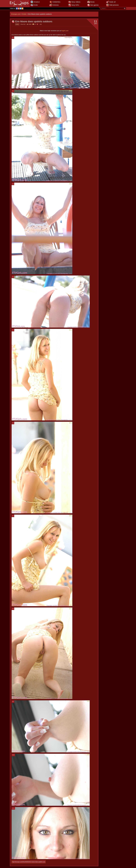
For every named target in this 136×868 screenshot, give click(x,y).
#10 (13, 755)
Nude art (113, 2)
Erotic (36, 5)
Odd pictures (114, 5)
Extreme (56, 5)
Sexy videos (76, 2)
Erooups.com (16, 14)
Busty (92, 2)
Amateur (37, 2)
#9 (13, 702)
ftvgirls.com (65, 31)
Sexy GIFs (75, 5)
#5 (13, 330)
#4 (13, 277)
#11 (13, 808)
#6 (13, 423)
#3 (13, 184)
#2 (13, 91)
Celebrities (56, 2)
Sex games (94, 5)
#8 (13, 609)
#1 (13, 38)
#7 (13, 516)
